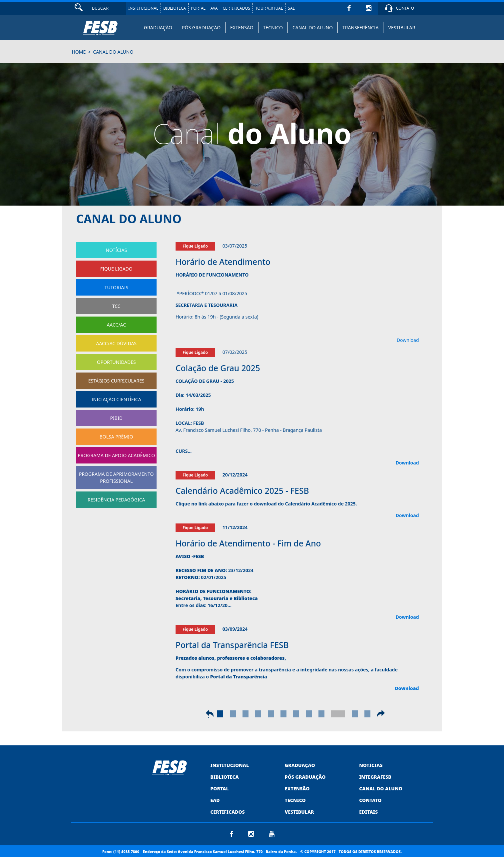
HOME (79, 52)
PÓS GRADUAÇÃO (201, 27)
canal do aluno (113, 52)
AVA (214, 8)
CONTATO (405, 8)
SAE (291, 8)
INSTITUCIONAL (143, 8)
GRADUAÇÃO (158, 27)
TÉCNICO (273, 27)
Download (408, 340)
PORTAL (198, 8)
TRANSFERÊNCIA (361, 27)
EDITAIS (368, 812)
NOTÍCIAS (371, 765)
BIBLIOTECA (175, 8)
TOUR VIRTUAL (269, 8)
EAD (215, 800)
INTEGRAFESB (375, 777)
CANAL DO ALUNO (313, 27)
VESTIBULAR (402, 27)
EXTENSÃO (242, 27)
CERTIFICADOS (236, 8)
